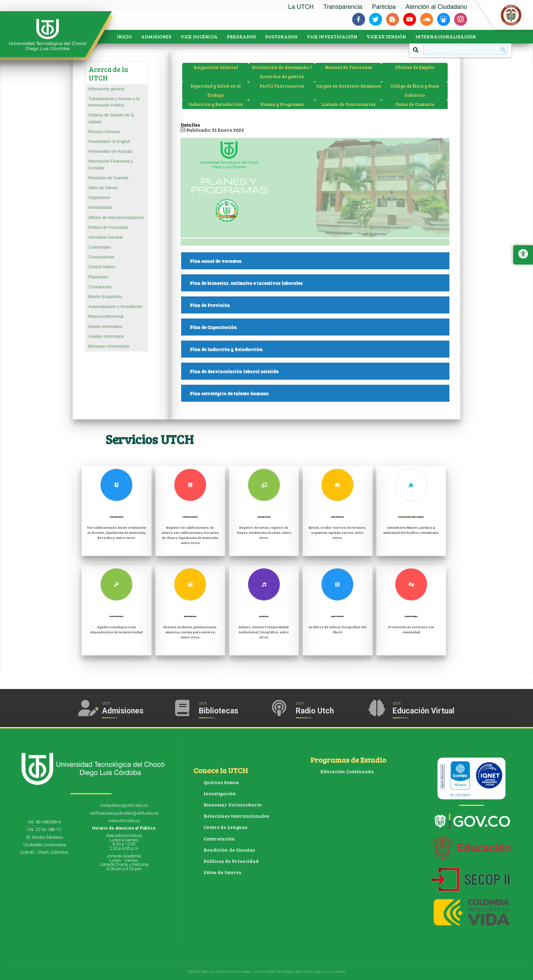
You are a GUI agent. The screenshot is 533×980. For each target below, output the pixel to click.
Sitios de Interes (103, 188)
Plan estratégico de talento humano (320, 393)
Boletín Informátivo (105, 327)
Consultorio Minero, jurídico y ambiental (411, 519)
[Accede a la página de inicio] (51, 35)
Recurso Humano (104, 132)
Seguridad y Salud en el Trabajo (216, 90)
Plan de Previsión (320, 305)
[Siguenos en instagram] (461, 19)
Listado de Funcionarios (349, 104)
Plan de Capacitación (320, 327)
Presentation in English (109, 142)
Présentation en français (110, 151)
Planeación (98, 277)
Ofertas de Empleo (415, 67)
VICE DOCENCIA (199, 37)
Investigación (220, 793)
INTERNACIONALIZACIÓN (446, 37)
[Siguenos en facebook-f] (359, 19)
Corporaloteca (264, 615)
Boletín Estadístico (105, 297)
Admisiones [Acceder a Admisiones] (123, 711)
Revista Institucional (190, 615)
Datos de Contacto (415, 104)
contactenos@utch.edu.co (124, 805)
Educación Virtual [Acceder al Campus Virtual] (424, 711)
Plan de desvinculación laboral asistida (320, 371)
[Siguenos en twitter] (376, 19)
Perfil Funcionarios (282, 86)
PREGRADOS (241, 37)
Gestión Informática (106, 337)
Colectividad (99, 247)
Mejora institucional (106, 316)
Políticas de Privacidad (231, 861)
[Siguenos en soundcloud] (427, 19)
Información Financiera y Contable (111, 165)
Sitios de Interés (222, 872)
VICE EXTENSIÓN (386, 37)
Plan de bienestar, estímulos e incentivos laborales (320, 283)
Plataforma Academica (117, 519)
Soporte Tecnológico (117, 615)
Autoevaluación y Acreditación (116, 307)
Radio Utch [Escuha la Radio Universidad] (315, 711)
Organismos (99, 198)
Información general (106, 89)
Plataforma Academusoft (190, 519)
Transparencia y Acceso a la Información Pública (114, 102)
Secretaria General (106, 237)
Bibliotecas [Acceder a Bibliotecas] (219, 711)
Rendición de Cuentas (108, 178)
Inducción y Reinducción (216, 104)
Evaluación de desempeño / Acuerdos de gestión (282, 72)
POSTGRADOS (281, 37)
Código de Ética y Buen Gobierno (415, 90)
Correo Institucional (337, 516)
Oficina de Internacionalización (116, 218)
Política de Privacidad (108, 228)
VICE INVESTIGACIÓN (332, 37)
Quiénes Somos (221, 782)
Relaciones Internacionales (236, 816)
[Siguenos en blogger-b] (393, 19)
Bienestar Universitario (109, 346)
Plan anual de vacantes (320, 261)
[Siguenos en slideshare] (444, 19)
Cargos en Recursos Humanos (349, 86)
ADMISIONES (156, 37)
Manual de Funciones (349, 67)
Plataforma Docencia (264, 516)
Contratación (100, 287)
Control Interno (102, 267)
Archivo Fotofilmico (337, 615)
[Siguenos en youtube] (410, 19)
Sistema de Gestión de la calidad (111, 118)
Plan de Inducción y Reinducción (320, 349)
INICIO (124, 37)
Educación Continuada (347, 771)
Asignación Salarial (216, 67)
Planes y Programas (282, 104)
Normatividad (100, 207)
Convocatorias (101, 257)
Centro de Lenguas (226, 827)
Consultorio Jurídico (411, 615)
